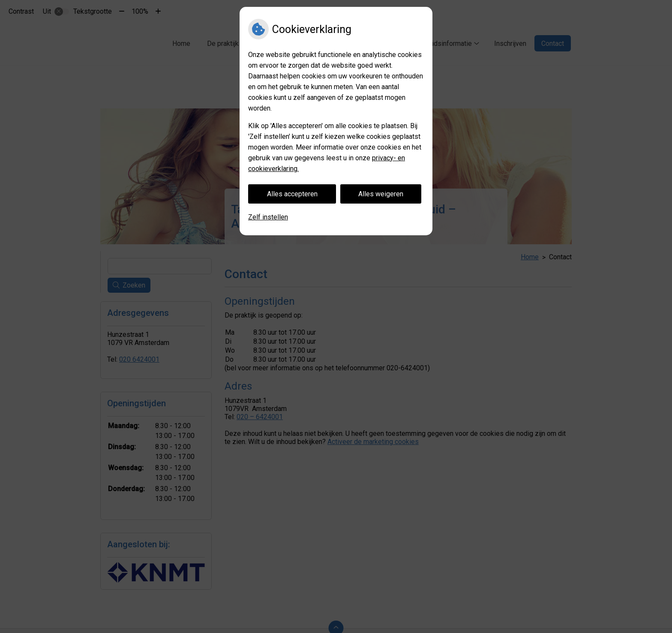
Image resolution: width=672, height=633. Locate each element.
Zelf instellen (268, 217)
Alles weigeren (381, 194)
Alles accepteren (292, 194)
